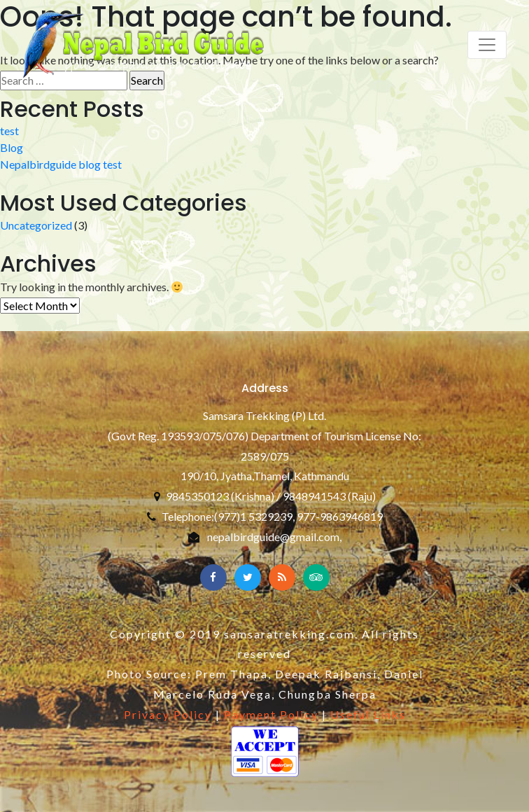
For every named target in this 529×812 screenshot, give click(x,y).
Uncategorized (36, 225)
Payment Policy (271, 714)
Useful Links (368, 714)
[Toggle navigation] (487, 45)
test (9, 131)
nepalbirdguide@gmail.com (273, 537)
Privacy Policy (168, 714)
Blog (12, 147)
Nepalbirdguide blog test (61, 164)
